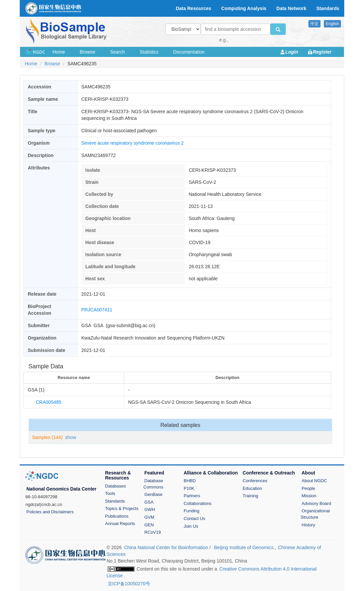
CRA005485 (49, 402)
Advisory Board (316, 503)
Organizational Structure (315, 514)
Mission (309, 496)
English (332, 24)
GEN (149, 525)
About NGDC (314, 481)
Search (117, 52)
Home (59, 52)
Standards (115, 501)
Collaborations (198, 503)
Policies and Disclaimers (50, 512)
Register (322, 52)
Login (292, 52)
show (71, 437)
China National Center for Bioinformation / (168, 547)
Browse (87, 52)
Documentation (189, 52)
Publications (117, 516)
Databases (115, 486)
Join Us (191, 526)
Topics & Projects (122, 508)
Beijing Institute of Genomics (244, 547)
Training (250, 496)
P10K (189, 488)
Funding (192, 511)
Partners (192, 496)
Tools (110, 493)
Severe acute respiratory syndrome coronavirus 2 (132, 143)
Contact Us (194, 519)
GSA (149, 502)
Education (252, 488)
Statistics (149, 52)
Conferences (255, 481)
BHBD (190, 481)
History (308, 525)
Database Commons (153, 484)
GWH (150, 509)
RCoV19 (153, 532)
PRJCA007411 (97, 310)
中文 (314, 24)
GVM (150, 517)
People (308, 488)
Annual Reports (120, 524)
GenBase (154, 494)
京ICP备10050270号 (129, 584)
